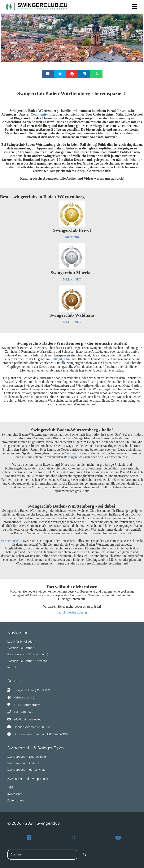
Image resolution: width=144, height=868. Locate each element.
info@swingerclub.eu (28, 719)
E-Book (125, 363)
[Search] (84, 855)
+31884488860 (23, 712)
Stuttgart (56, 359)
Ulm (67, 359)
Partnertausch (10, 541)
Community (73, 453)
